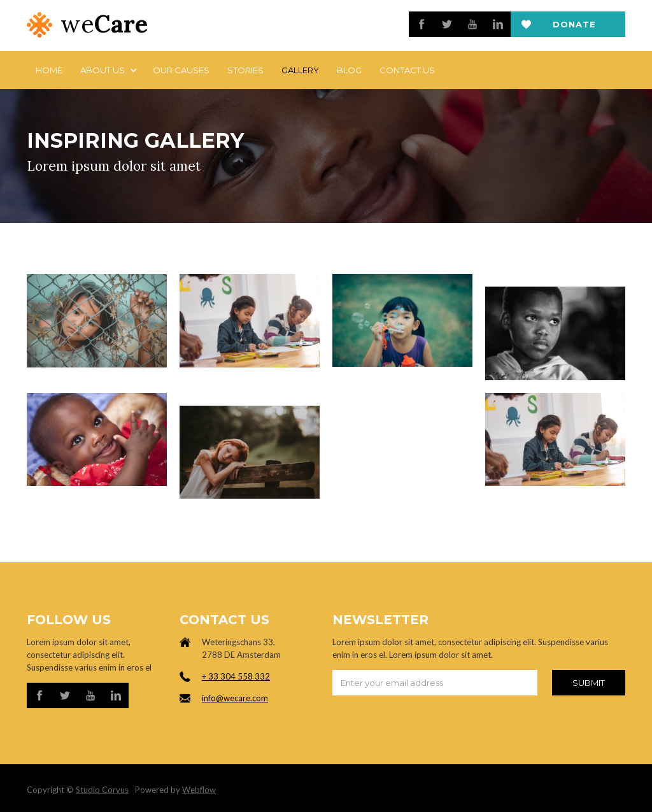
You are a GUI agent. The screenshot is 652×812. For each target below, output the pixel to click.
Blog (349, 70)
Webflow (199, 790)
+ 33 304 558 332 (236, 676)
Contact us (407, 70)
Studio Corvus (102, 790)
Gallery (300, 70)
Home (49, 70)
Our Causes (181, 70)
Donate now (574, 28)
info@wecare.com (235, 698)
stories (245, 70)
